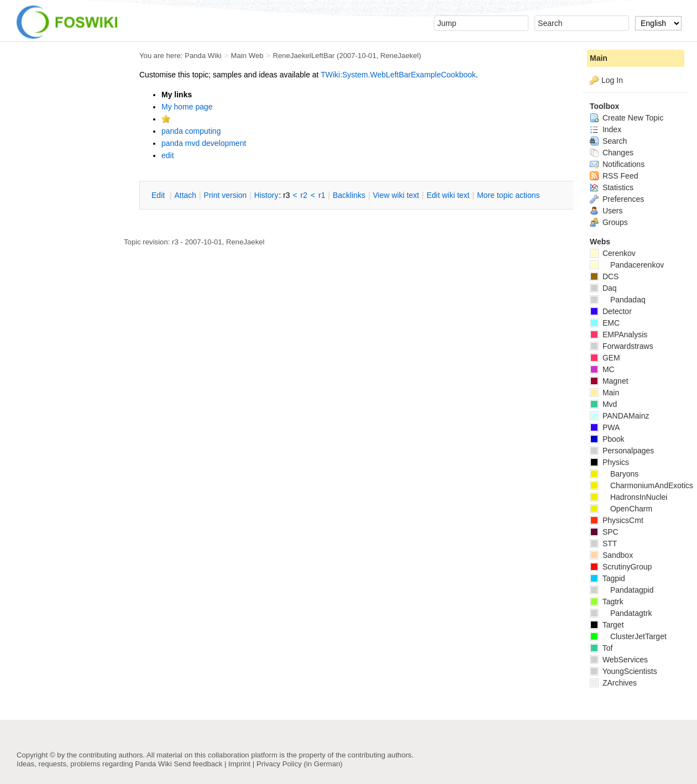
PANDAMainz (619, 416)
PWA (605, 427)
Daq (603, 288)
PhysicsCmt (617, 520)
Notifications (617, 164)
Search (608, 141)
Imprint (239, 764)
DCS (604, 276)
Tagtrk (607, 602)
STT (603, 543)
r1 (322, 195)
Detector (611, 311)
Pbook (607, 439)
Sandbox (611, 555)
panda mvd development (204, 143)
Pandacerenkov (627, 265)
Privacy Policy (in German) (300, 764)
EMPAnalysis (619, 334)
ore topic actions (509, 195)
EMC (605, 323)
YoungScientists (623, 671)
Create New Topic (627, 118)
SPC (604, 532)
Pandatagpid (622, 590)
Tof (601, 648)
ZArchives (613, 683)
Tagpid (607, 578)
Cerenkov (613, 253)
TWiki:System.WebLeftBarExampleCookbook (398, 75)
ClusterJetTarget (628, 636)
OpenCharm (621, 509)
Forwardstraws (622, 346)
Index (606, 129)
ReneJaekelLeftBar (303, 56)
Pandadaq (618, 300)
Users (606, 211)
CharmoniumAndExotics (641, 485)
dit (159, 195)
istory (266, 195)
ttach (185, 195)
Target (607, 625)
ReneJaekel (399, 56)
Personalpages (622, 451)
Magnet (609, 381)
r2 (304, 195)
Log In (612, 80)
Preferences (617, 199)
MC (602, 369)
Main (599, 58)
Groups (609, 222)
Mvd (603, 404)
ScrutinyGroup (621, 567)
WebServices (619, 660)
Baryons (614, 474)
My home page (187, 107)
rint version (226, 195)
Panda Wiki (203, 56)
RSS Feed (614, 176)
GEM (605, 358)
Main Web (247, 56)
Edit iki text (448, 195)
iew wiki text (396, 195)
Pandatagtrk (621, 613)
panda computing (191, 131)
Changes (612, 153)
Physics (609, 462)
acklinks (349, 195)
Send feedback (198, 764)
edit (168, 155)
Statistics (612, 187)
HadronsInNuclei (628, 497)
